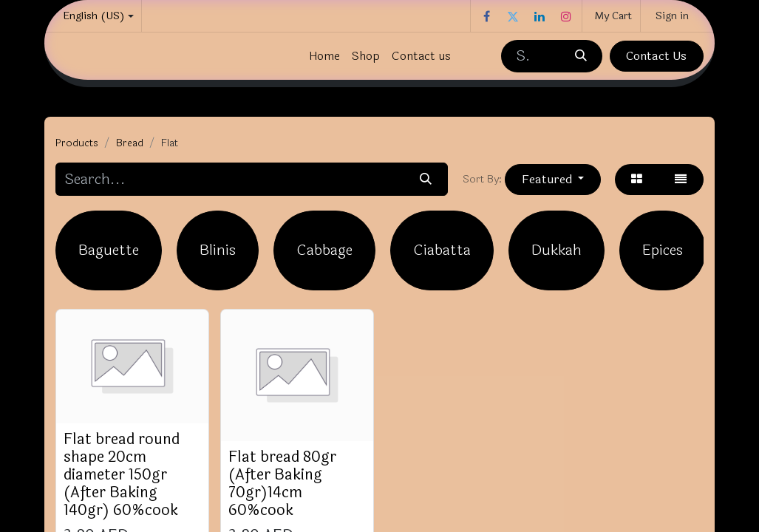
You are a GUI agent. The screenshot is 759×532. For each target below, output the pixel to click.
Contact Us (656, 56)
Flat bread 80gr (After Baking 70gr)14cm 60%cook (282, 484)
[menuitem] (324, 56)
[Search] (580, 56)
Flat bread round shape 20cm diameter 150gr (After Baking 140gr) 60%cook (122, 475)
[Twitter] (513, 16)
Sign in (672, 16)
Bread (130, 143)
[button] (552, 180)
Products (77, 143)
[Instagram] (566, 16)
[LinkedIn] (540, 16)
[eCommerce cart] (611, 16)
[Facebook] (486, 16)
